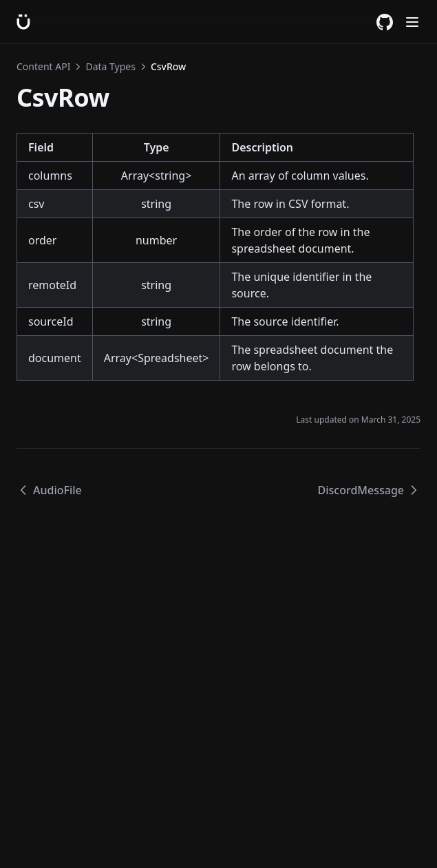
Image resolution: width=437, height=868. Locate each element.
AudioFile (49, 490)
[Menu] (412, 22)
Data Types (110, 66)
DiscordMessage (369, 490)
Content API (43, 66)
